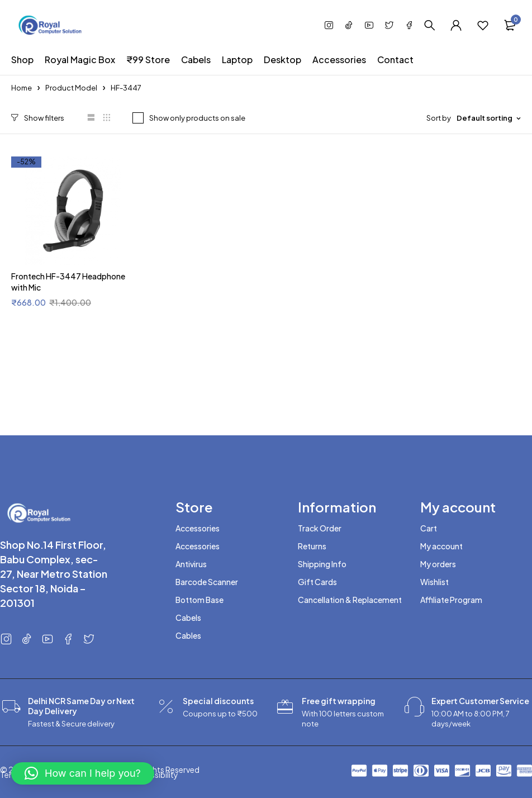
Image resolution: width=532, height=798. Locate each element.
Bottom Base (199, 600)
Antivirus (191, 564)
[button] (83, 773)
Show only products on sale (197, 118)
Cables (188, 635)
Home (22, 88)
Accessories (198, 528)
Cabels (188, 617)
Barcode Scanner (207, 582)
